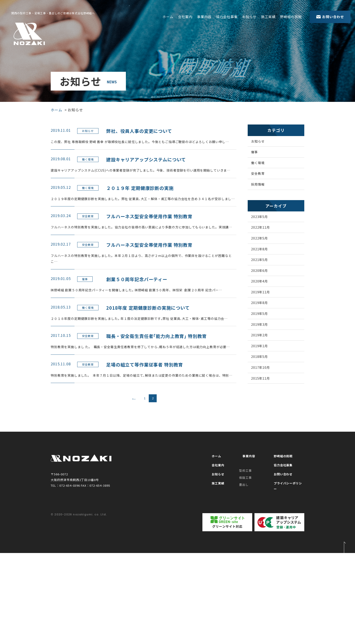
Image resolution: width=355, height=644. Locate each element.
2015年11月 (265, 414)
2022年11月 (265, 239)
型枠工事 (245, 564)
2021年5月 (264, 276)
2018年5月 (264, 389)
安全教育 (262, 180)
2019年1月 (264, 377)
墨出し (244, 578)
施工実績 (268, 17)
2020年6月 (264, 289)
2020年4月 (264, 302)
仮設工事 (245, 571)
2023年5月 (264, 226)
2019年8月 (264, 327)
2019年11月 (265, 314)
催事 (258, 155)
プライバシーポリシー (287, 580)
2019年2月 (264, 364)
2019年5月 (264, 339)
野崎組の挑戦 (291, 17)
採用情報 (262, 192)
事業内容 (204, 17)
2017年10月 (265, 402)
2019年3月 (264, 352)
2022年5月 (264, 251)
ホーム (168, 17)
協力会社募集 (227, 17)
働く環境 (262, 167)
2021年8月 (264, 264)
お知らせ (249, 17)
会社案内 (185, 17)
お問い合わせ (281, 571)
